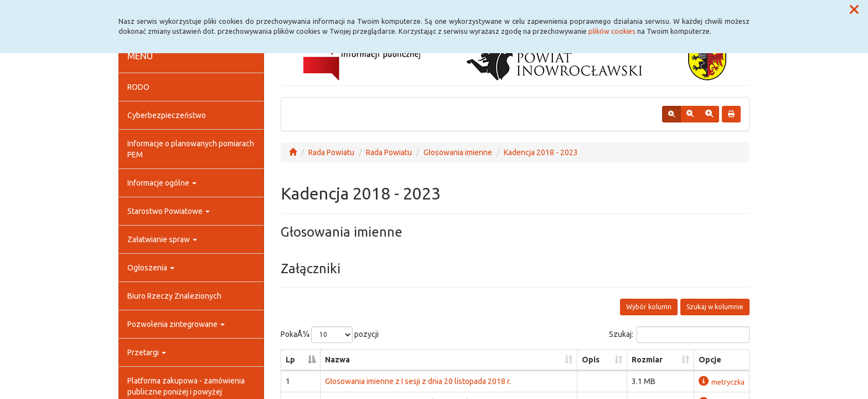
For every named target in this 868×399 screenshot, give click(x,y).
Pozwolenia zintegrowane (176, 324)
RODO (138, 87)
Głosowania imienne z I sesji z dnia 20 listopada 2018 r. (418, 381)
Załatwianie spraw (162, 239)
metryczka (722, 382)
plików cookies (612, 31)
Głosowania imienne (458, 152)
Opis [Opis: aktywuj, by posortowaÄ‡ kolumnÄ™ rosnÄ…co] (591, 360)
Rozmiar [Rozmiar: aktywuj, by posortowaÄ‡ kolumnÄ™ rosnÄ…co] (647, 360)
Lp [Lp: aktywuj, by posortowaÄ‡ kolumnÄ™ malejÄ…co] (290, 360)
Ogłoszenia (151, 268)
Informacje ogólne (162, 183)
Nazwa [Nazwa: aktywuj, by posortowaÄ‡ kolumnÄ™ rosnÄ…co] (337, 360)
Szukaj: (679, 335)
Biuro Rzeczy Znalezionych (174, 296)
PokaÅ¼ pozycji (330, 335)
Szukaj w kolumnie (715, 307)
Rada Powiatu (331, 152)
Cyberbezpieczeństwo (167, 115)
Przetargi (147, 352)
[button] (854, 10)
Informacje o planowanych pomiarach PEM (191, 149)
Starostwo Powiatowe (169, 211)
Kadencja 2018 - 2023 (541, 152)
